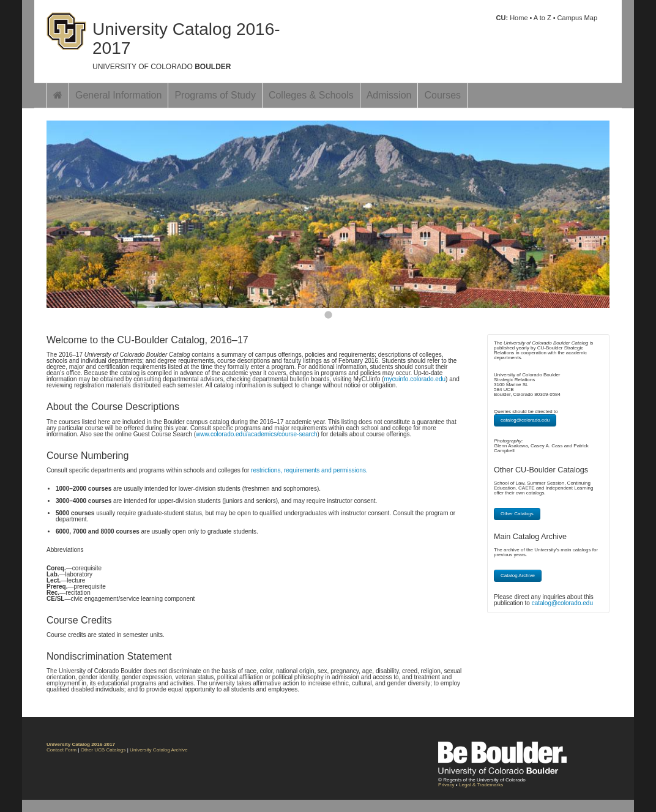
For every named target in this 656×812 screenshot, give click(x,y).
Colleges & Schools (311, 95)
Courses (442, 95)
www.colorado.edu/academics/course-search (256, 434)
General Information (118, 95)
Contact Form (61, 750)
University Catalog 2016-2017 (186, 39)
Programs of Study (215, 95)
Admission (389, 95)
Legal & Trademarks (481, 785)
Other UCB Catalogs (103, 750)
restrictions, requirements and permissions (308, 470)
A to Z (542, 18)
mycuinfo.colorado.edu (415, 379)
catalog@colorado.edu (525, 420)
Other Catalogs (517, 514)
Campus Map (577, 18)
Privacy (446, 785)
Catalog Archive (518, 575)
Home (519, 18)
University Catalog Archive (158, 750)
